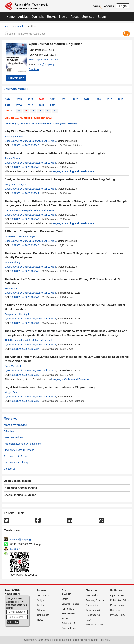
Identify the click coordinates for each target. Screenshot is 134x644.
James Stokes (12, 158)
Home (11, 17)
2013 (30, 105)
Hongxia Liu (11, 184)
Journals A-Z (44, 595)
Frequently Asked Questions (19, 450)
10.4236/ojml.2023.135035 (25, 401)
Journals (38, 17)
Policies (116, 590)
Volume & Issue (94, 625)
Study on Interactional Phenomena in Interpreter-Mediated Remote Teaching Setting (60, 179)
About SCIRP (66, 592)
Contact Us (43, 615)
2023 (42, 99)
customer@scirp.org (20, 539)
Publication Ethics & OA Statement (22, 444)
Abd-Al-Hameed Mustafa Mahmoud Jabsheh (29, 340)
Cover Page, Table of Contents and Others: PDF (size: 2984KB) (41, 124)
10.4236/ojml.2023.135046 (25, 145)
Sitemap (42, 610)
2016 (121, 99)
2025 (19, 99)
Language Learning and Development (73, 171)
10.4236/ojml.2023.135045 (25, 167)
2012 (42, 105)
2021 (64, 99)
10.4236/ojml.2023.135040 (25, 297)
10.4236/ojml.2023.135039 (25, 323)
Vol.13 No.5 (50, 141)
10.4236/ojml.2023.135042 (25, 245)
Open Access (117, 595)
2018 (98, 99)
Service (91, 590)
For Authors (68, 609)
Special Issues (69, 628)
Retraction (116, 610)
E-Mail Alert (10, 431)
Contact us (10, 469)
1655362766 (16, 549)
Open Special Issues (17, 481)
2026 (8, 99)
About (75, 17)
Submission (16, 78)
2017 (109, 99)
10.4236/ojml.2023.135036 (25, 375)
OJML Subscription (14, 438)
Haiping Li (25, 314)
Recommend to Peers (16, 456)
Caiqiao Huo (11, 314)
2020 (75, 99)
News (63, 17)
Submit (102, 17)
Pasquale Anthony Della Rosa (38, 210)
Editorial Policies (70, 604)
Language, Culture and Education (71, 379)
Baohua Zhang (13, 262)
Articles (23, 17)
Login (123, 6)
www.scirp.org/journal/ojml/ (43, 60)
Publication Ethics (120, 600)
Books (51, 17)
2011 (53, 105)
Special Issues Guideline (20, 495)
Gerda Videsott (13, 210)
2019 (87, 99)
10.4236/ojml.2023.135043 (25, 219)
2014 (19, 105)
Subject (41, 600)
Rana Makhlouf (13, 366)
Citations (34, 69)
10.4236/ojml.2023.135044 (25, 193)
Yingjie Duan (12, 392)
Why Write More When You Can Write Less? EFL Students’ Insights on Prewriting (58, 131)
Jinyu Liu (23, 184)
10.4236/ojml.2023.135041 (25, 271)
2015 (8, 105)
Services (88, 17)
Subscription (92, 605)
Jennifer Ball (11, 288)
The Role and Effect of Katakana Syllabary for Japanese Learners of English (55, 153)
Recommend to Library (16, 463)
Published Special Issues (20, 488)
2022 (53, 99)
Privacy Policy (118, 615)
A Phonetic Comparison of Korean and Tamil (34, 231)
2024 (30, 99)
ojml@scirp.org (46, 64)
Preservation (117, 605)
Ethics (65, 599)
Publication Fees (71, 623)
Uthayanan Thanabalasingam (21, 236)
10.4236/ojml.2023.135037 (25, 349)
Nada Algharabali (14, 137)
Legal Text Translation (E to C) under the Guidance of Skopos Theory (50, 387)
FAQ (88, 620)
